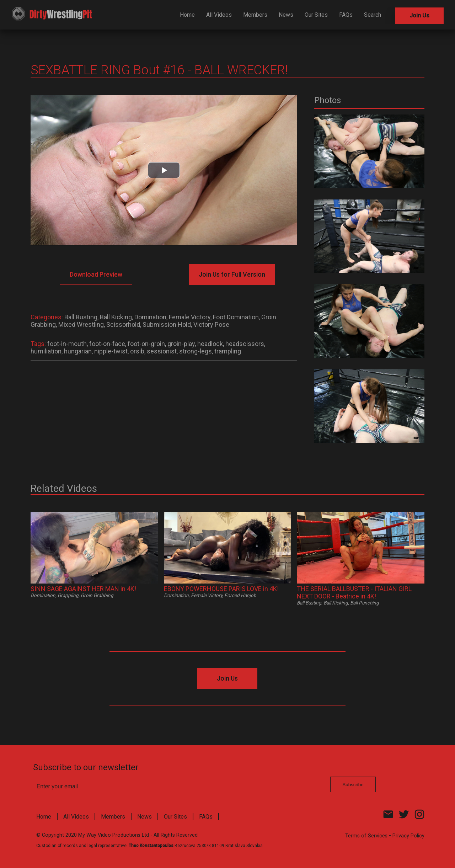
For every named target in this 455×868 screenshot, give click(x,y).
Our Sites (316, 15)
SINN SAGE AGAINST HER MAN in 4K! (83, 589)
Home (187, 15)
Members (255, 15)
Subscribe (353, 785)
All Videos (219, 15)
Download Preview (96, 274)
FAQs (346, 15)
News (286, 15)
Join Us (419, 15)
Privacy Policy (408, 836)
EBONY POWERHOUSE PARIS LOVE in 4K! (221, 589)
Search (373, 15)
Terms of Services (366, 836)
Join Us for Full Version (232, 274)
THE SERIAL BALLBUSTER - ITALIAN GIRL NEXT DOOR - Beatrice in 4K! (354, 592)
